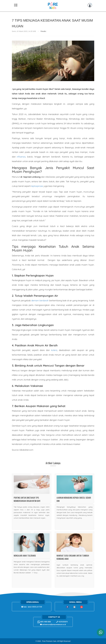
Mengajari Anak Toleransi (25, 556)
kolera (54, 350)
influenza (21, 157)
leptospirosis (37, 186)
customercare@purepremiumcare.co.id (53, 624)
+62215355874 (62, 622)
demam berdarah (40, 301)
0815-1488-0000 (44, 622)
